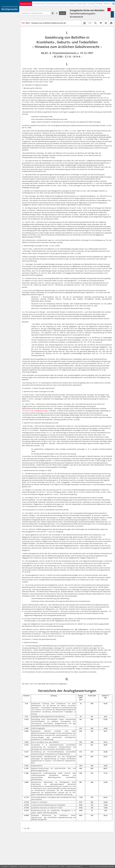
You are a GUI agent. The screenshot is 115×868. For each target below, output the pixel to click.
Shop (100, 4)
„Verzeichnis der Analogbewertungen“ (35, 411)
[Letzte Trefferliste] (57, 13)
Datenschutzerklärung (38, 866)
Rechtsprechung (53, 4)
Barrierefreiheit (53, 866)
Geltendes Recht (26, 4)
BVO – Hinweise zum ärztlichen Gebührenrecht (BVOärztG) (47, 23)
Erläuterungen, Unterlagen (86, 4)
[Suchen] (62, 13)
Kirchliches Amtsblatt (67, 4)
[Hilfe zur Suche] (53, 13)
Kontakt (5, 866)
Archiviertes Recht (39, 4)
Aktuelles (107, 4)
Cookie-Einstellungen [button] (74, 866)
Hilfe (62, 866)
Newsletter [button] (14, 866)
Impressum (24, 866)
